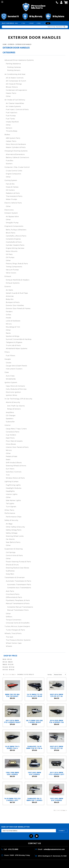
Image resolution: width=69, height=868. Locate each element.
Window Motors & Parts (15, 478)
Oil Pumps (10, 257)
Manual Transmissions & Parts (18, 603)
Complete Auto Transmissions (19, 588)
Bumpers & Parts (13, 302)
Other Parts (9, 510)
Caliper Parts (11, 141)
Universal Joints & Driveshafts (18, 623)
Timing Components (14, 267)
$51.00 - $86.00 (8, 662)
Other (8, 96)
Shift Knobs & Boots (14, 463)
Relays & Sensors (14, 409)
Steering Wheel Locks (15, 536)
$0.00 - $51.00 (7, 659)
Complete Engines (13, 239)
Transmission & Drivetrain (15, 578)
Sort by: (50, 675)
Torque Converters (14, 620)
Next (14, 675)
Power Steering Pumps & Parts (18, 562)
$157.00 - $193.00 (8, 670)
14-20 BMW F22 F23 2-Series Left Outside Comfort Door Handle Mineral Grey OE (12, 800)
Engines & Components (14, 226)
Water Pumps (11, 199)
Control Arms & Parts (14, 556)
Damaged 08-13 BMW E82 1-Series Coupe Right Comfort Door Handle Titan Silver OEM (34, 800)
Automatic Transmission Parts (19, 585)
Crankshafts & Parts (14, 242)
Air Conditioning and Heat (15, 74)
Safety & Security (11, 520)
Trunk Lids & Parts (13, 345)
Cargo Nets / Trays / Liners (16, 429)
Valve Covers (11, 273)
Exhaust (8, 276)
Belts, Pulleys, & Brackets (16, 230)
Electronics (9, 210)
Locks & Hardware (13, 321)
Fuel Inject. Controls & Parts (17, 110)
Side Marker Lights (13, 500)
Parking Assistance (13, 64)
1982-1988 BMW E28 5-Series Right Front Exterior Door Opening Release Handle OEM (12, 774)
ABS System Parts (13, 138)
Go (48, 23)
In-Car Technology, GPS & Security (18, 399)
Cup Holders (11, 435)
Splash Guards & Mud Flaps (17, 293)
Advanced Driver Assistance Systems (19, 60)
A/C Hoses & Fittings (14, 84)
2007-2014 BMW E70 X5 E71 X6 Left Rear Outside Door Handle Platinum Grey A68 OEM (57, 695)
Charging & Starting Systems (16, 151)
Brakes (7, 135)
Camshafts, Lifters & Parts (16, 236)
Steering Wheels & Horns (16, 466)
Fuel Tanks (10, 119)
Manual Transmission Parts (18, 610)
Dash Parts (10, 438)
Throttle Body (12, 131)
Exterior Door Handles (23, 44)
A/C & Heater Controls (15, 78)
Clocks (9, 363)
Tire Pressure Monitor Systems (18, 640)
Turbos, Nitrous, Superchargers (17, 626)
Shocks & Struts (12, 565)
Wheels (9, 646)
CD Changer (11, 416)
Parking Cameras (14, 67)
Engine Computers (13, 174)
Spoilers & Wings (13, 336)
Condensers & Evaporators (16, 90)
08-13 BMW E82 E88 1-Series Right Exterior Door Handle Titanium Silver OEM (34, 721)
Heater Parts (11, 93)
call (57, 2)
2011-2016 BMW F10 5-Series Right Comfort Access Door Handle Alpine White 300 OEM (12, 721)
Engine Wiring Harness (15, 248)
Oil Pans (9, 254)
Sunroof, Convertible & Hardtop (19, 339)
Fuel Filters (11, 356)
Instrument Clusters (14, 369)
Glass (7, 372)
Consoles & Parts (13, 432)
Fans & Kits (10, 184)
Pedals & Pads (12, 456)
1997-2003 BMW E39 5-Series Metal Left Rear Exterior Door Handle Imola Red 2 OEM (57, 800)
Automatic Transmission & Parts (19, 581)
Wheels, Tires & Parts (13, 633)
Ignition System (11, 382)
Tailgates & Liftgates (14, 342)
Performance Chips (14, 517)
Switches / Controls (14, 472)
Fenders (9, 312)
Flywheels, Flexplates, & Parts (18, 600)
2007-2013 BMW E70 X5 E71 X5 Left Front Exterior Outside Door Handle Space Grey (57, 747)
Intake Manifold (12, 122)
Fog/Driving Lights (13, 485)
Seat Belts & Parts (13, 542)
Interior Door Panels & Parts (17, 447)
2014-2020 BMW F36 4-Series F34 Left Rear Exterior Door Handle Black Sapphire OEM (57, 721)
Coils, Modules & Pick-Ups (16, 389)
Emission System (11, 213)
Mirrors (9, 324)
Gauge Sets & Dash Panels (16, 366)
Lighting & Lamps (11, 482)
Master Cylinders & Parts (16, 147)
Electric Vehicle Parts (13, 203)
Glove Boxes (11, 444)
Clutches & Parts (13, 594)
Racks (8, 333)
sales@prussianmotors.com (54, 849)
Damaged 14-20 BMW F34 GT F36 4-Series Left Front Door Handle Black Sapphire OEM (34, 747)
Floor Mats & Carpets (14, 441)
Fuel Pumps (11, 116)
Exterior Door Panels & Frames (18, 309)
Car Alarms (10, 539)
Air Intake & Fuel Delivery (15, 100)
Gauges (8, 359)
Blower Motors (12, 87)
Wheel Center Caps (14, 643)
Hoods (8, 318)
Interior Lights (12, 494)
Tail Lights (10, 504)
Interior (8, 425)
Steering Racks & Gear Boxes (17, 568)
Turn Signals (11, 507)
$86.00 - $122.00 (8, 664)
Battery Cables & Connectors (17, 157)
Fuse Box (10, 161)
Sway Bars (10, 574)
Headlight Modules (14, 488)
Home (5, 44)
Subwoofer (10, 422)
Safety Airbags (12, 533)
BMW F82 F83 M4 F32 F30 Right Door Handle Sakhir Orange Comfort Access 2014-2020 (12, 695)
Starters (9, 164)
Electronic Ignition (13, 392)
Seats (8, 460)
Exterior (11, 44)
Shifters (9, 617)
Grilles (8, 315)
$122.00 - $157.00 (8, 667)
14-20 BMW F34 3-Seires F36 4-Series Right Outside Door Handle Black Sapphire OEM (12, 747)
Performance (10, 513)
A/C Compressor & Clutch (16, 81)
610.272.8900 (13, 849)
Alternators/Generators (15, 154)
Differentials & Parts (14, 597)
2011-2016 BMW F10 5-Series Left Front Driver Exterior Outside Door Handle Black (57, 774)
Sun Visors (10, 469)
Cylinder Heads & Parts (15, 245)
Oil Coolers (10, 190)
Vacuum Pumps (12, 270)
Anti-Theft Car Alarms (16, 406)
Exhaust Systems (13, 283)
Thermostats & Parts (14, 196)
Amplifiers (10, 412)
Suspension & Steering (14, 549)
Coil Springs (11, 552)
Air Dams (9, 290)
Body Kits (10, 299)
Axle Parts (10, 591)
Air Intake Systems (13, 106)
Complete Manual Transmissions (20, 607)
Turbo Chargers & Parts (15, 630)
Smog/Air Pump (12, 223)
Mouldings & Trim (13, 327)
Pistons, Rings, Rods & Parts (17, 264)
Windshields (11, 379)
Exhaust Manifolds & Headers (18, 280)
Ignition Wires (11, 395)
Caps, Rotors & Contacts (15, 386)
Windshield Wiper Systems (17, 349)
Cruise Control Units (14, 171)
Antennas (10, 296)
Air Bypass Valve (12, 217)
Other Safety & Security (15, 527)
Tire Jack (10, 637)
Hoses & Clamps (12, 187)
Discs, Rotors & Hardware (16, 144)
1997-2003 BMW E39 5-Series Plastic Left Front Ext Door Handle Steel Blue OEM (34, 774)
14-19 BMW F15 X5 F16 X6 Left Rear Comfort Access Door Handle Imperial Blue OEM (34, 695)
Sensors (9, 128)
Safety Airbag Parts (14, 530)
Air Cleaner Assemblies (15, 103)
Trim (8, 475)
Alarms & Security (13, 402)
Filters (7, 352)
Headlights (10, 491)
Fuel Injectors (12, 113)
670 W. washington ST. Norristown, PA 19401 (51, 856)
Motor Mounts (12, 251)
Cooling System (11, 180)
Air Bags (9, 524)
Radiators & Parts (13, 193)
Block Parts (11, 233)
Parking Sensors (14, 70)
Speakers (10, 419)
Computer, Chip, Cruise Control (17, 167)
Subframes (10, 571)
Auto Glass (10, 376)
